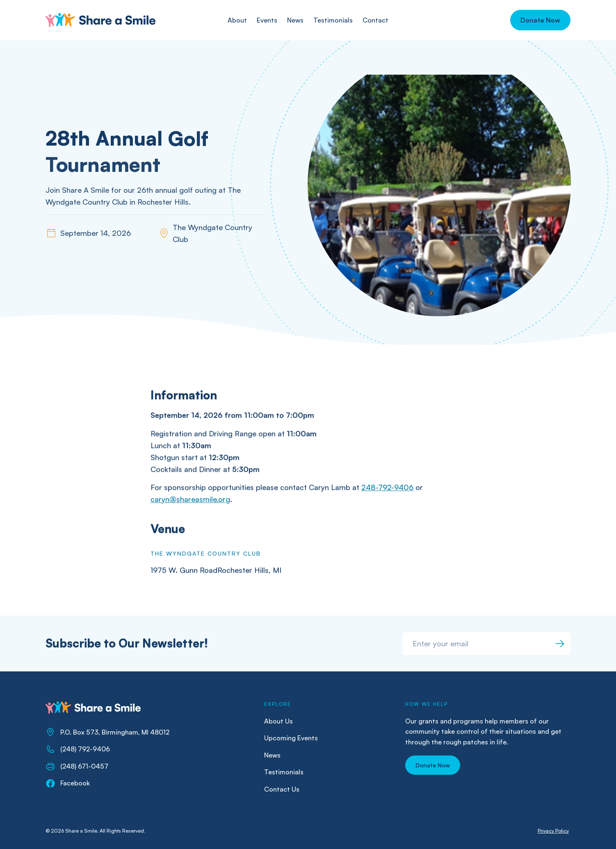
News (272, 755)
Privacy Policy (553, 831)
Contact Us (282, 789)
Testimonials (284, 772)
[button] (540, 20)
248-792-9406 (387, 488)
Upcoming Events (291, 738)
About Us (278, 721)
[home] (100, 20)
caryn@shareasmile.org (190, 500)
